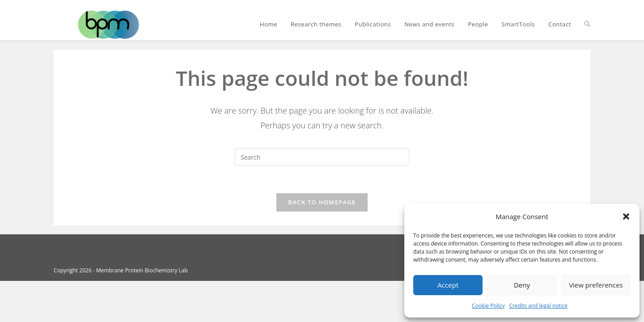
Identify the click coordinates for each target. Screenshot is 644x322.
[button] (626, 216)
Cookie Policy (488, 306)
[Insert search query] (322, 157)
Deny (522, 285)
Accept (448, 285)
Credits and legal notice (538, 306)
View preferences (596, 285)
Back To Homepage (322, 202)
